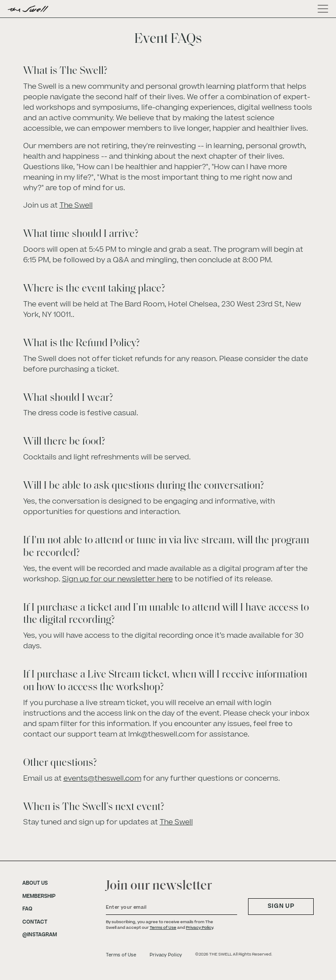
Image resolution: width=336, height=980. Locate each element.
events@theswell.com (102, 778)
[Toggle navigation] (320, 9)
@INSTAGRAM (40, 935)
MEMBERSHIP (39, 897)
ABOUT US (35, 883)
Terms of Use (163, 928)
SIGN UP (281, 906)
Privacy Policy (199, 928)
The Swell (76, 205)
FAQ (27, 909)
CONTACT (35, 922)
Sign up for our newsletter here (117, 579)
